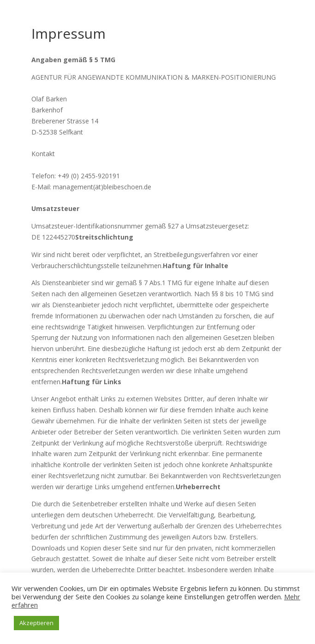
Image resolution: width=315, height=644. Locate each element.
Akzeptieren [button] (36, 623)
